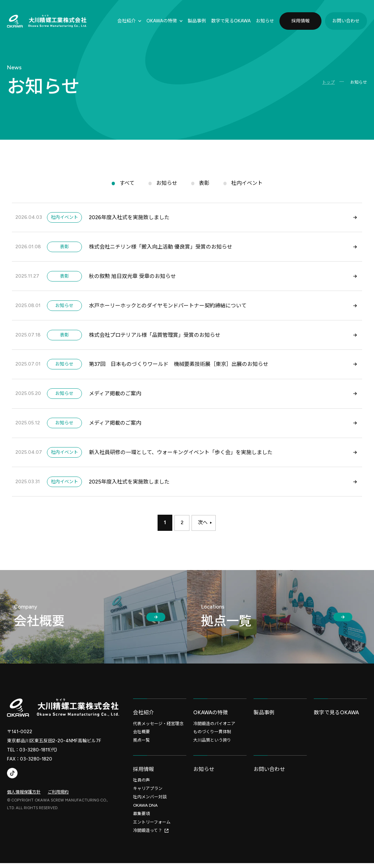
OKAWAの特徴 (162, 21)
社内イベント (247, 185)
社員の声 (141, 785)
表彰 (204, 185)
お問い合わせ (346, 21)
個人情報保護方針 (24, 796)
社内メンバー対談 (150, 802)
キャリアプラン (148, 794)
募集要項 (141, 819)
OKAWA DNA (146, 811)
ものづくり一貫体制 (212, 737)
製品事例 (197, 21)
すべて (127, 185)
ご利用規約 (58, 796)
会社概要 (141, 737)
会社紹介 (126, 21)
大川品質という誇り (212, 745)
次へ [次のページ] (203, 528)
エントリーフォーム (152, 827)
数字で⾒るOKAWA (231, 21)
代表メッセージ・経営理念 (158, 728)
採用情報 (300, 21)
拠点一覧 (141, 745)
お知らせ (265, 21)
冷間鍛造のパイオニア (214, 728)
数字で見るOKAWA (337, 717)
